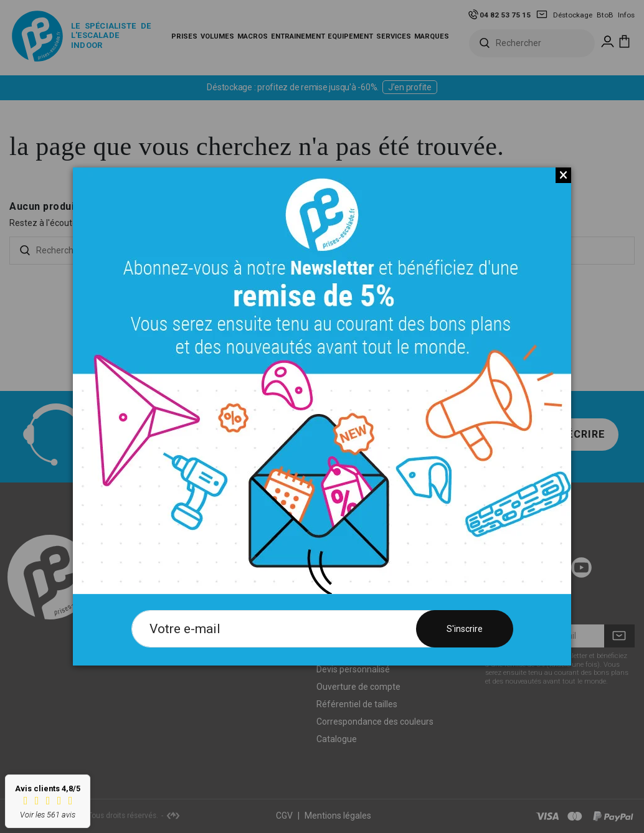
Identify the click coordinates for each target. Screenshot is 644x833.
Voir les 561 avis (48, 815)
